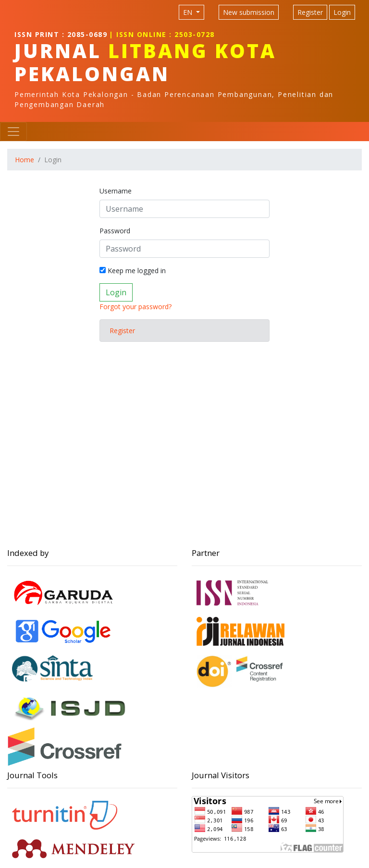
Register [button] (122, 331)
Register (310, 12)
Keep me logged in (133, 271)
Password (115, 231)
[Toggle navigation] (13, 132)
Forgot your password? (135, 307)
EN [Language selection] (189, 12)
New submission (249, 12)
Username (116, 191)
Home (25, 160)
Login (342, 12)
